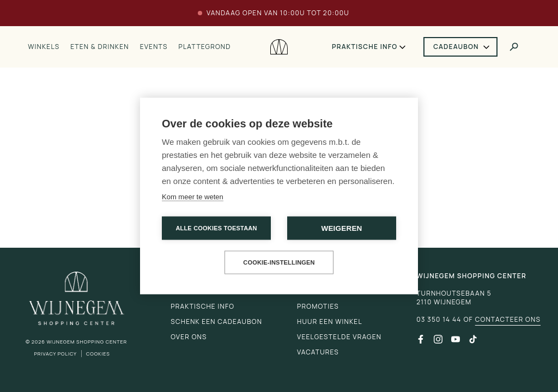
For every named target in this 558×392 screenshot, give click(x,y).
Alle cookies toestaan (216, 228)
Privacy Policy (55, 354)
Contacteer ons (508, 320)
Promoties (318, 306)
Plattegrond (205, 47)
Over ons (189, 337)
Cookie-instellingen (279, 262)
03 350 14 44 (439, 320)
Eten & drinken (99, 47)
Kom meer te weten (193, 197)
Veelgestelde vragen (339, 337)
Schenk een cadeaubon (216, 321)
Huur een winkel (330, 321)
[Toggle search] (514, 47)
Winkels (44, 47)
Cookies (98, 354)
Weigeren (341, 228)
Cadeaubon (456, 47)
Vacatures (318, 352)
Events (154, 47)
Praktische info (365, 47)
